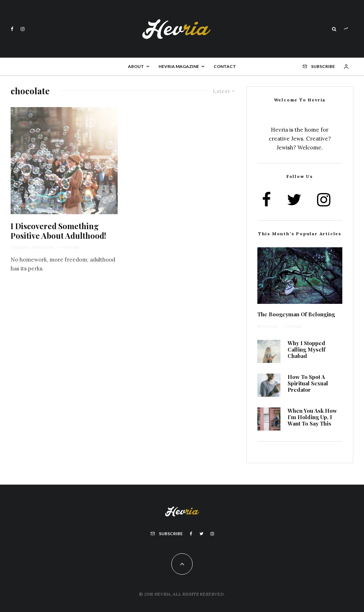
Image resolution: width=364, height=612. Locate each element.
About (136, 66)
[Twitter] (201, 534)
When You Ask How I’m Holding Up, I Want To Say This (312, 417)
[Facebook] (12, 29)
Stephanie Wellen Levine (32, 247)
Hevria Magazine (179, 66)
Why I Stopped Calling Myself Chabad (306, 349)
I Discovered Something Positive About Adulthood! (58, 231)
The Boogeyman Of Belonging (296, 314)
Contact (225, 66)
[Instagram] (23, 29)
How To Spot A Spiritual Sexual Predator (308, 383)
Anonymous (267, 326)
